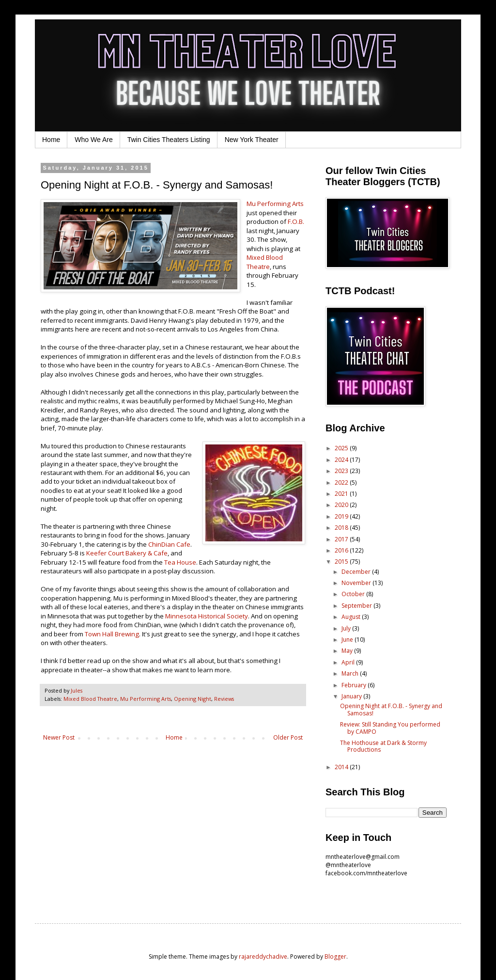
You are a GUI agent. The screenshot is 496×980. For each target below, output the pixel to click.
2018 (342, 528)
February (355, 685)
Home (51, 140)
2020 (342, 505)
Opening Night (193, 699)
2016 (342, 550)
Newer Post (59, 737)
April (349, 662)
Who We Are (93, 140)
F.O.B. (296, 221)
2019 (342, 516)
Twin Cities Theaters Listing (169, 140)
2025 (342, 448)
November (357, 583)
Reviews (224, 699)
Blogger (335, 956)
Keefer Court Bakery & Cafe (127, 553)
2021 (342, 494)
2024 (342, 460)
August (352, 617)
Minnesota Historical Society (207, 616)
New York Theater (252, 140)
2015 (342, 561)
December (357, 572)
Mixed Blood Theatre (265, 262)
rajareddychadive (263, 956)
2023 (342, 471)
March (351, 673)
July (347, 628)
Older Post (288, 737)
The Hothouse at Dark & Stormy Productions (383, 746)
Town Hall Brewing (112, 634)
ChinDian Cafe (169, 544)
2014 (342, 767)
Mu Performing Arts (275, 204)
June (348, 640)
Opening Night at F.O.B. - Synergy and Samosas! (391, 709)
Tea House (180, 562)
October (354, 594)
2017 (342, 539)
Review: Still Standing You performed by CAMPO (390, 728)
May (348, 651)
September (357, 606)
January (352, 696)
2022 (342, 482)
